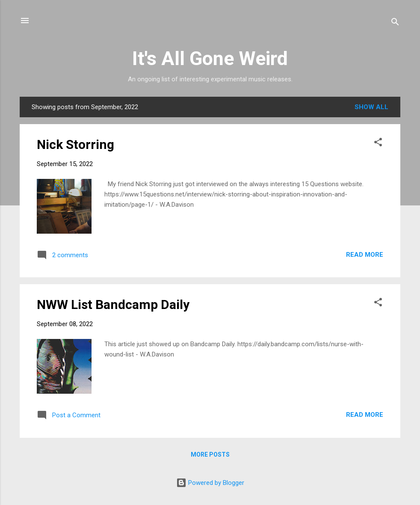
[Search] (395, 23)
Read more (365, 255)
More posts (210, 454)
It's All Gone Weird (210, 58)
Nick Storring (75, 144)
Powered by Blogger (210, 483)
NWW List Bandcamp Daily (113, 304)
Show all (371, 107)
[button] (378, 144)
